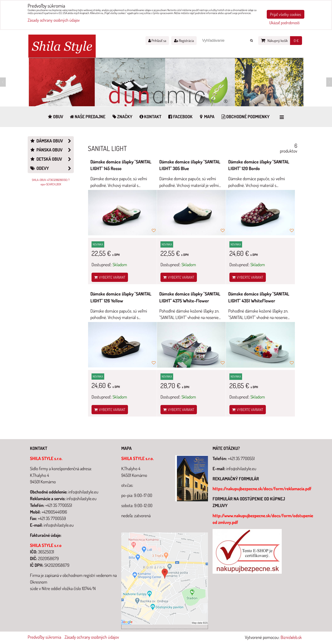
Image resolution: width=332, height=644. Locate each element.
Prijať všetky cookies (286, 14)
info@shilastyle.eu (241, 468)
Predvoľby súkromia (44, 637)
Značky (122, 117)
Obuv (55, 117)
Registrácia (184, 41)
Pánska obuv (52, 150)
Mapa (207, 117)
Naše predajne (87, 117)
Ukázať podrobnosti (284, 23)
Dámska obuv (52, 141)
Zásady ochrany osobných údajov (92, 637)
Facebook (180, 117)
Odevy (52, 168)
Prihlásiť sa (157, 41)
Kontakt (150, 117)
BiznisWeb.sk (291, 637)
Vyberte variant (110, 277)
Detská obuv (52, 159)
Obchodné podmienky (245, 117)
